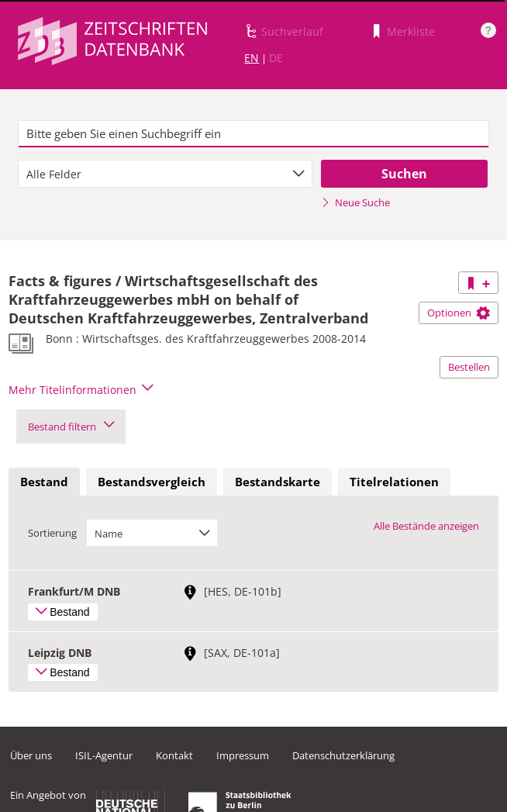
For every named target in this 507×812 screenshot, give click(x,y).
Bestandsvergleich (152, 482)
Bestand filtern (71, 427)
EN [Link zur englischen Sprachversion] (252, 58)
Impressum (243, 755)
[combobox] (165, 174)
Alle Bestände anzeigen (426, 526)
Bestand (44, 482)
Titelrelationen (394, 482)
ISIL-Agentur (104, 755)
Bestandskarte (278, 482)
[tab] (44, 482)
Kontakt (174, 755)
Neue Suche (355, 202)
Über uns (31, 755)
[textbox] (254, 134)
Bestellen (469, 367)
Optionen (459, 313)
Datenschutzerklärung (343, 755)
